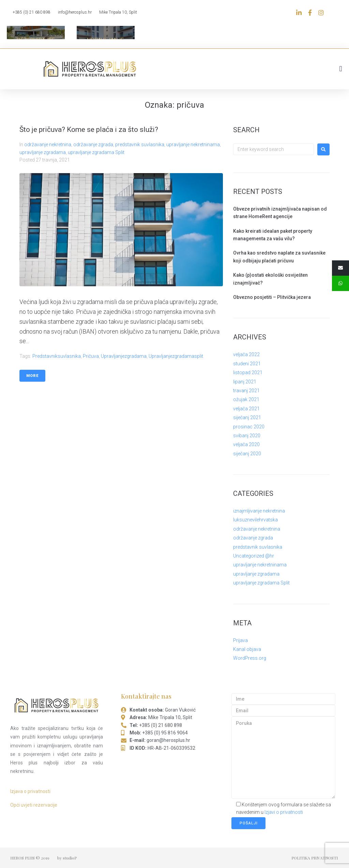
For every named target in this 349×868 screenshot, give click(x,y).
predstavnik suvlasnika (140, 144)
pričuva (91, 356)
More (32, 376)
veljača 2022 (246, 354)
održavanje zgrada (93, 144)
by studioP (67, 858)
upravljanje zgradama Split (96, 152)
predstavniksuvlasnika (57, 356)
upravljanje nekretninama (193, 144)
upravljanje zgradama (43, 152)
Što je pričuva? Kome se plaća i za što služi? (89, 130)
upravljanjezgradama (124, 356)
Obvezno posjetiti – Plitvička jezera (272, 297)
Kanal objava (247, 649)
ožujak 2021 (246, 399)
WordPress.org (250, 658)
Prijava (240, 640)
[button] (341, 69)
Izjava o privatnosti (30, 791)
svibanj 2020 (247, 436)
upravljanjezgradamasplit (176, 356)
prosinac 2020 (249, 427)
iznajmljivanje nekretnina (259, 511)
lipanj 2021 (245, 382)
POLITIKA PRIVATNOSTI (315, 858)
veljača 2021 (246, 409)
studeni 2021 (247, 364)
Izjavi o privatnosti (284, 812)
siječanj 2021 (247, 417)
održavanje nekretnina (48, 144)
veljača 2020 (246, 444)
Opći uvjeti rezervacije (34, 805)
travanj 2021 (246, 391)
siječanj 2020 (247, 454)
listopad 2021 (248, 372)
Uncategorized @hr (254, 556)
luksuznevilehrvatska (255, 520)
